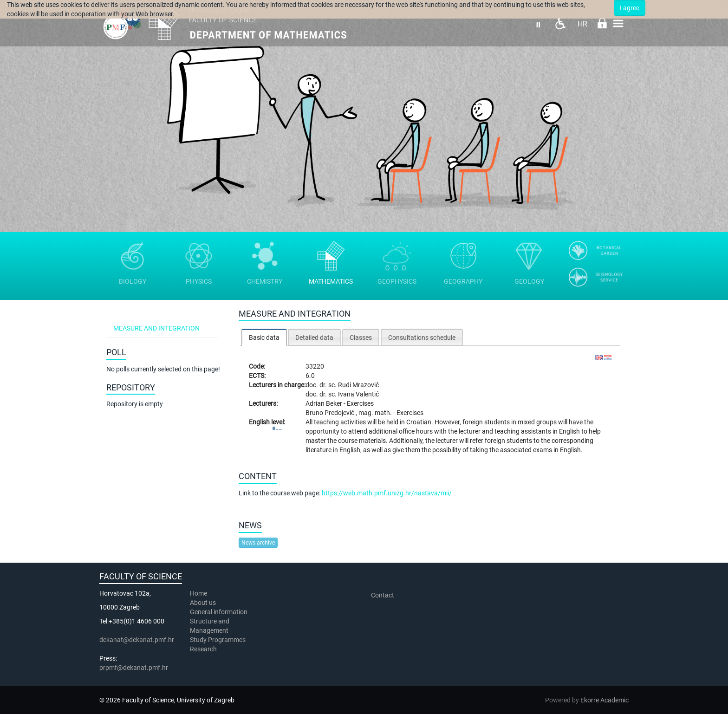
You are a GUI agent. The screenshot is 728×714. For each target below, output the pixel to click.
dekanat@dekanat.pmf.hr (137, 640)
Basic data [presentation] (264, 338)
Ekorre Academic (604, 700)
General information (219, 612)
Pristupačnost (560, 23)
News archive (258, 543)
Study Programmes (218, 640)
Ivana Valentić (358, 394)
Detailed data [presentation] (314, 338)
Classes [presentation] (361, 338)
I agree (630, 8)
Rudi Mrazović (358, 385)
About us (204, 603)
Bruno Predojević (331, 413)
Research (204, 649)
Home (198, 593)
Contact (383, 595)
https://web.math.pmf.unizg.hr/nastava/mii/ (387, 493)
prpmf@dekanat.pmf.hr (134, 668)
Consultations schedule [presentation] (422, 338)
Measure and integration (156, 328)
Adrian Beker (325, 403)
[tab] (264, 337)
